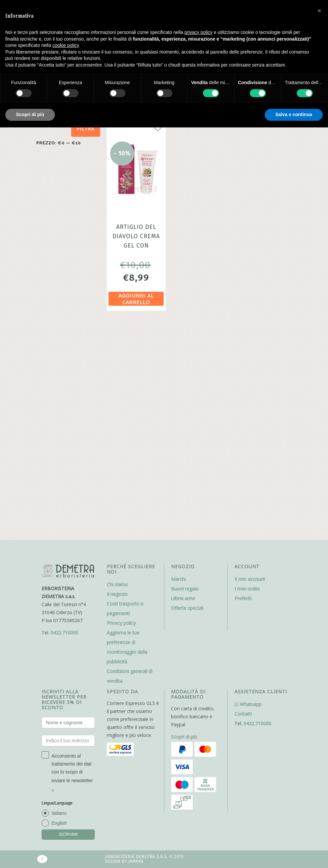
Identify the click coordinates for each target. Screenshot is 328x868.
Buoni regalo (185, 377)
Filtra (86, 129)
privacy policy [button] (199, 32)
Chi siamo (117, 373)
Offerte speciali (187, 397)
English (59, 612)
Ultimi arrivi (183, 387)
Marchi (178, 368)
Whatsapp (248, 493)
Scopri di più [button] (30, 114)
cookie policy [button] (66, 45)
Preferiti (243, 387)
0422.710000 (64, 421)
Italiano (59, 602)
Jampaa (136, 650)
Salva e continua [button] (294, 114)
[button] (319, 11)
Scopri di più (184, 525)
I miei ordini (247, 377)
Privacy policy (121, 412)
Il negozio (117, 383)
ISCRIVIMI (68, 623)
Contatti (243, 503)
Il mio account (250, 368)
